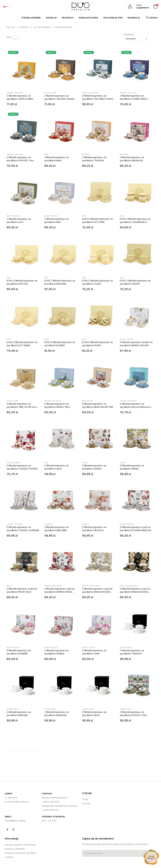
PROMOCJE (134, 18)
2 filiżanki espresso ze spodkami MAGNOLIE (132, 159)
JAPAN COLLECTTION (90, 93)
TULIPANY (86, 155)
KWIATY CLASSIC (13, 217)
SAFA (46, 463)
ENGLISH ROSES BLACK (129, 586)
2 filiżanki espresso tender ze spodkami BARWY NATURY (136, 344)
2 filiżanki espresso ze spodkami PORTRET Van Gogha (20, 159)
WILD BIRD (49, 525)
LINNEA (123, 463)
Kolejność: (129, 34)
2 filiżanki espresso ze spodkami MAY (57, 221)
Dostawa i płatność (15, 818)
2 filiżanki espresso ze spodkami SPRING (57, 653)
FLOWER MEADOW (127, 525)
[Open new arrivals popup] (151, 857)
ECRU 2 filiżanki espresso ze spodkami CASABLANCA (135, 221)
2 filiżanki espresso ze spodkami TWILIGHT (132, 653)
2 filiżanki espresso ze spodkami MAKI (57, 159)
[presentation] (100, 831)
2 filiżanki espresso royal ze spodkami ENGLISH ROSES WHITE (97, 591)
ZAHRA (85, 463)
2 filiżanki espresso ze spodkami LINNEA (132, 468)
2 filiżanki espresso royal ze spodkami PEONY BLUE (22, 591)
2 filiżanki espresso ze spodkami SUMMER (19, 653)
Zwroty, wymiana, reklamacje (20, 814)
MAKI (46, 155)
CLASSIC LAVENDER (14, 525)
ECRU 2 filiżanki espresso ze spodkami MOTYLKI (22, 283)
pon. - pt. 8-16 (49, 790)
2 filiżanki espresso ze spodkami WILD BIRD (57, 529)
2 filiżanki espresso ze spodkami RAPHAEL (19, 714)
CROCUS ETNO (125, 710)
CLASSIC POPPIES (14, 463)
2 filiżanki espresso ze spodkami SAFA (57, 468)
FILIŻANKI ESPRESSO (64, 27)
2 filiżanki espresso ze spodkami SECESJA (94, 529)
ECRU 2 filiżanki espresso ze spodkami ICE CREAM (22, 344)
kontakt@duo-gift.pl (15, 790)
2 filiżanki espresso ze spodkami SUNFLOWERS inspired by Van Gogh (20, 98)
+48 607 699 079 (50, 779)
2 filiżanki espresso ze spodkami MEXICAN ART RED (98, 406)
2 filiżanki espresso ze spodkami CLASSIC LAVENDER (23, 529)
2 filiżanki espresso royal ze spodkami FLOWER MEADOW (136, 529)
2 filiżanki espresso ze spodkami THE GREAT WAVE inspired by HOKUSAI (98, 98)
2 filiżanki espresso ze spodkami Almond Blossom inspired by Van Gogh (135, 406)
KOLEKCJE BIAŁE (126, 648)
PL (6, 6)
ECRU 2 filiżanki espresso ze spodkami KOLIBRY (60, 344)
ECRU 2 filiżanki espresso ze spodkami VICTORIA (97, 221)
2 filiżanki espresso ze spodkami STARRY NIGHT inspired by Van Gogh (134, 98)
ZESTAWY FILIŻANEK (42, 27)
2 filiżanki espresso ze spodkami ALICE (94, 714)
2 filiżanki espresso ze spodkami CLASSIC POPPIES (22, 468)
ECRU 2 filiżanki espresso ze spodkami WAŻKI (97, 344)
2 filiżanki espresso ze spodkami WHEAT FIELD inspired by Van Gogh (57, 406)
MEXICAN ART (87, 402)
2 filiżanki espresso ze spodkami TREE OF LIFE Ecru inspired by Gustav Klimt (21, 406)
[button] (155, 6)
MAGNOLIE (124, 155)
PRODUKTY (68, 18)
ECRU (84, 217)
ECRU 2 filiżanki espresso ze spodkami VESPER (135, 283)
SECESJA (86, 525)
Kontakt (86, 773)
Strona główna (31, 18)
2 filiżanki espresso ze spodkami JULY (19, 221)
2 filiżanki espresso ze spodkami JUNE (94, 653)
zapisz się (89, 842)
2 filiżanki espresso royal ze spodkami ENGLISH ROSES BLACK (135, 591)
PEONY (9, 586)
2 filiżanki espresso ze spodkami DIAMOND (57, 714)
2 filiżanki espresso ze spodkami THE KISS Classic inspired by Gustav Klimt (59, 98)
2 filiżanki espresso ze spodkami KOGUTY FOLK (133, 714)
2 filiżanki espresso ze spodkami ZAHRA (94, 468)
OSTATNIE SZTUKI (113, 18)
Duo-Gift (11, 27)
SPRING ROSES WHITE (53, 586)
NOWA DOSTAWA (89, 18)
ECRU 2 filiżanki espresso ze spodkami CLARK (97, 283)
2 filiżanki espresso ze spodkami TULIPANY (94, 159)
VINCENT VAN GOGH (15, 93)
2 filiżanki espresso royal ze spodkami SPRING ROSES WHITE (60, 591)
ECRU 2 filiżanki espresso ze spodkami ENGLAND (60, 283)
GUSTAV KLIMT (50, 93)
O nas (85, 769)
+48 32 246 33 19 (50, 771)
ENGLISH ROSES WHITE (91, 586)
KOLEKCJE (51, 18)
